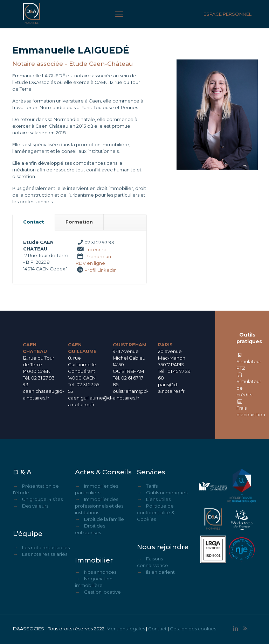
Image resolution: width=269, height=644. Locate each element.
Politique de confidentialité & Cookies (156, 512)
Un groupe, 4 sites (42, 499)
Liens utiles (158, 499)
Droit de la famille (104, 519)
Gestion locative (102, 592)
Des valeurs (35, 506)
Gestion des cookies (193, 629)
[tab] (34, 222)
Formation (79, 222)
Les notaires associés (46, 547)
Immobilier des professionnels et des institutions (99, 506)
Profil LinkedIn (101, 270)
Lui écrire (96, 249)
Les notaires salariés (45, 554)
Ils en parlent (160, 572)
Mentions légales (126, 629)
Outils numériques (167, 493)
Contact (34, 222)
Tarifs (152, 486)
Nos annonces (100, 572)
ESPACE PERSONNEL (227, 14)
